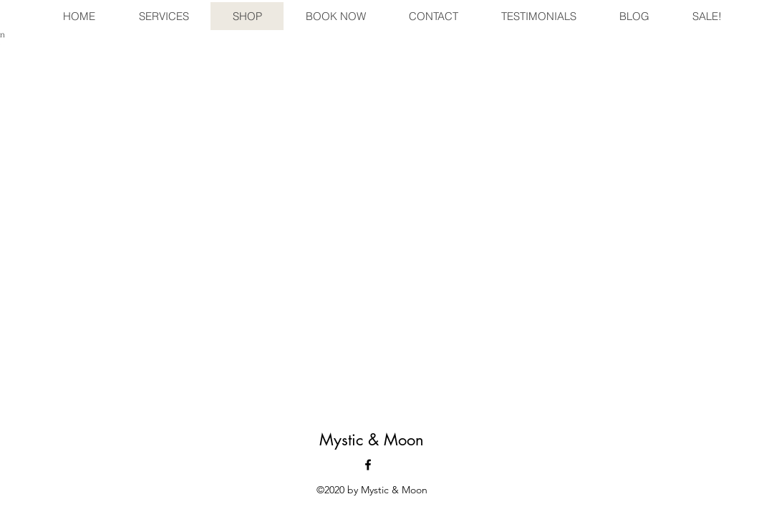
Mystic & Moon (372, 440)
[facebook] (368, 465)
